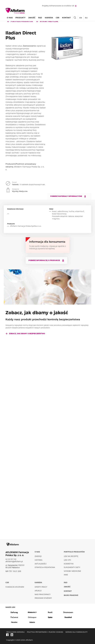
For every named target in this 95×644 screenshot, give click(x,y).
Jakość (32, 18)
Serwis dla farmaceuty (77, 632)
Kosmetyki (69, 564)
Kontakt (66, 18)
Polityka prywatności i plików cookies (45, 632)
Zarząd (38, 556)
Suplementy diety (72, 567)
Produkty (20, 18)
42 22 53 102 (11, 559)
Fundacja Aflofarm (15, 587)
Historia (39, 560)
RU (86, 18)
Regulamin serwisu (16, 632)
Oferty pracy (41, 587)
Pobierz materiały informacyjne (68, 196)
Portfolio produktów (20, 21)
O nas (10, 18)
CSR (58, 18)
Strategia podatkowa (45, 567)
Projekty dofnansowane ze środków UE (59, 6)
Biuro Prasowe (71, 595)
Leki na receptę (71, 556)
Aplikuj (38, 591)
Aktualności (41, 564)
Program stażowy (43, 598)
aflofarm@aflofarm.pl (14, 562)
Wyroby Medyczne (47, 21)
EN (81, 18)
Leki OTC (67, 560)
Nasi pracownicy (43, 594)
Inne (66, 575)
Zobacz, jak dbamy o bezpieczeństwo (25, 334)
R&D (40, 18)
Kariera (49, 18)
